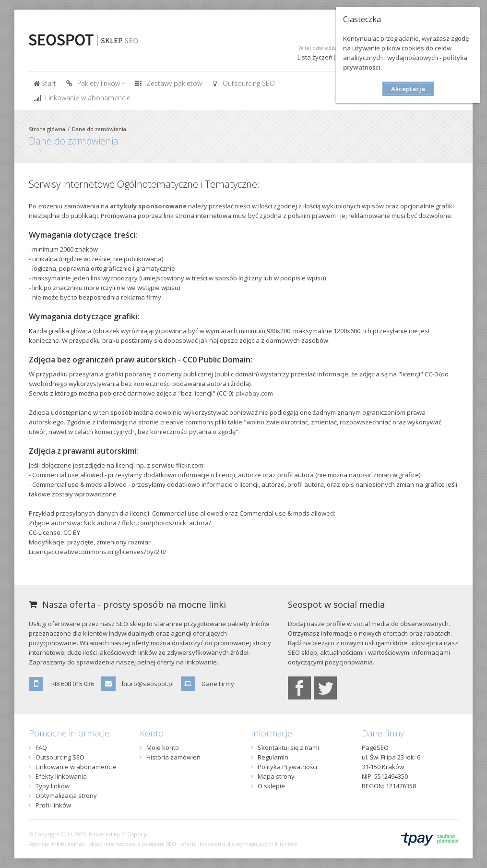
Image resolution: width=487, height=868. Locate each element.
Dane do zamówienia (99, 129)
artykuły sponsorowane (148, 206)
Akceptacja (408, 89)
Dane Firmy (218, 684)
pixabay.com (255, 393)
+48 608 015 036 (72, 684)
